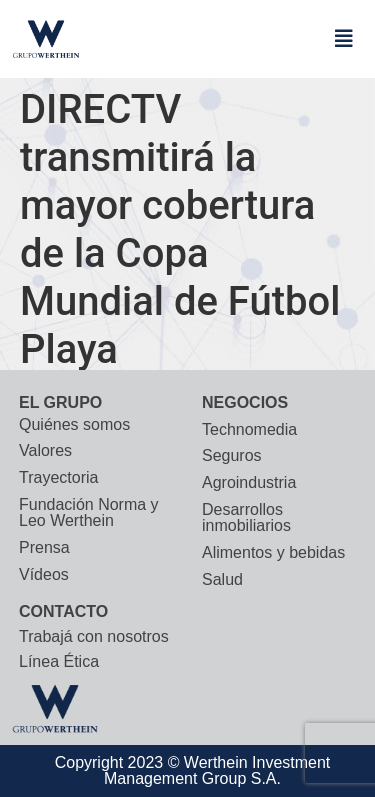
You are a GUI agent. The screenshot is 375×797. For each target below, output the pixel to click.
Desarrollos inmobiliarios (246, 517)
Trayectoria (58, 477)
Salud (222, 579)
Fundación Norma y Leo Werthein (89, 512)
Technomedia (249, 429)
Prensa (44, 547)
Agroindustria (249, 482)
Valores (45, 450)
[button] (344, 39)
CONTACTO (63, 611)
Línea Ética (59, 661)
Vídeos (44, 574)
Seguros (232, 455)
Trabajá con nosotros (94, 636)
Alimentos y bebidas (273, 552)
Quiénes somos (74, 424)
